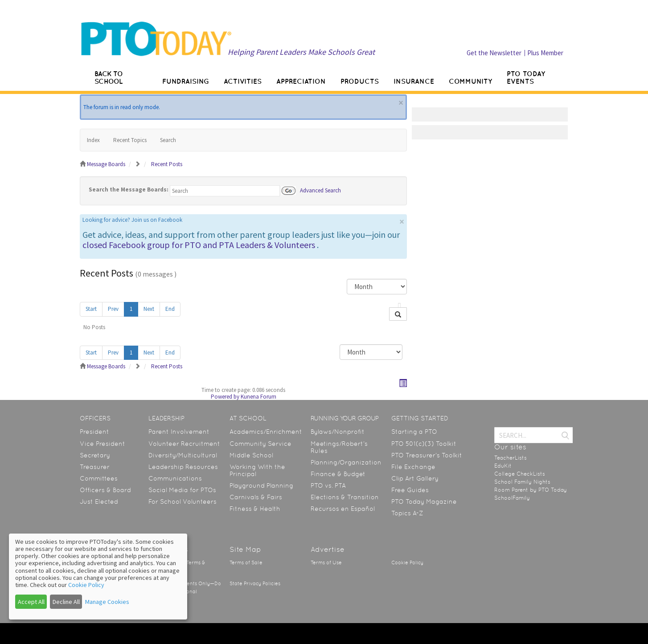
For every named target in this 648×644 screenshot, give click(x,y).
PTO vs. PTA (328, 485)
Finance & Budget (338, 474)
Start (91, 309)
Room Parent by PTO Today (531, 490)
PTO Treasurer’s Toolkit (427, 455)
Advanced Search (320, 190)
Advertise (328, 549)
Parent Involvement (179, 432)
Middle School (251, 455)
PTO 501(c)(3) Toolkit (424, 444)
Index (93, 140)
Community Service (260, 444)
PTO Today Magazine (424, 501)
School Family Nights (522, 482)
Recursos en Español (343, 509)
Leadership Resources (183, 467)
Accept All (31, 602)
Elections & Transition (345, 497)
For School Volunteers (183, 501)
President (94, 432)
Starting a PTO (414, 432)
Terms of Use (326, 563)
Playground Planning (261, 485)
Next (149, 309)
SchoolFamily (512, 498)
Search (168, 140)
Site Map (245, 549)
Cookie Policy (407, 563)
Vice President (103, 444)
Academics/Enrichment (266, 432)
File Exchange (413, 467)
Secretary (95, 455)
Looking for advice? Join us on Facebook (132, 220)
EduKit (503, 466)
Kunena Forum (258, 397)
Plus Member (545, 53)
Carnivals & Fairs (256, 497)
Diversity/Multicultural (183, 455)
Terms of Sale (246, 563)
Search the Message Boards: (129, 190)
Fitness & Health (255, 509)
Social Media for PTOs (182, 490)
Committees (99, 478)
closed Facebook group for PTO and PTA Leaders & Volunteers (199, 245)
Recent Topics (130, 140)
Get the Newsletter (494, 53)
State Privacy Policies (255, 584)
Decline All (66, 602)
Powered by (225, 397)
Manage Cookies (107, 602)
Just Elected (99, 501)
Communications (175, 478)
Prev (113, 309)
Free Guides (410, 490)
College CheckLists (520, 474)
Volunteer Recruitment (184, 444)
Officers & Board (105, 490)
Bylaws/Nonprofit (338, 432)
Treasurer (95, 467)
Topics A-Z (407, 513)
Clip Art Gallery (415, 478)
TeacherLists (511, 458)
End (170, 309)
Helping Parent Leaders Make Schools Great (301, 52)
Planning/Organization (346, 462)
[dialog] (98, 577)
